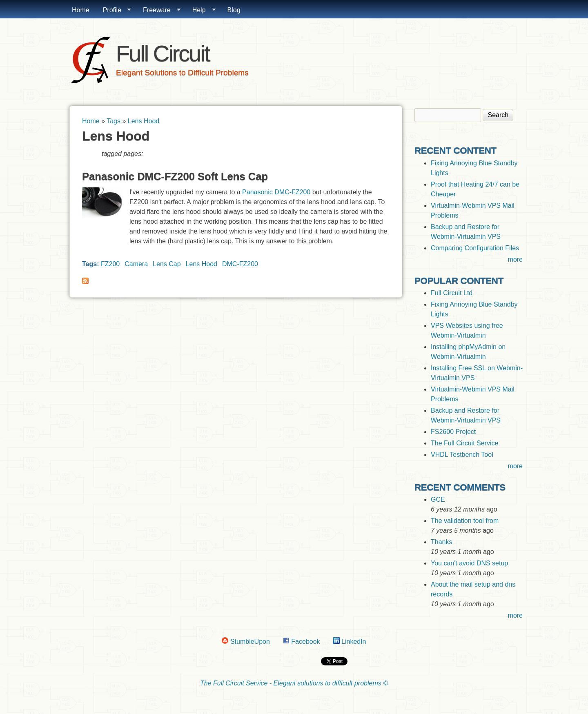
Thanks (441, 542)
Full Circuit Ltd (452, 293)
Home (81, 10)
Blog (234, 10)
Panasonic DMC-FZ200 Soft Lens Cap (175, 176)
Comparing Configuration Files (475, 248)
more (515, 259)
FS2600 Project (453, 432)
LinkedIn (350, 642)
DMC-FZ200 (240, 264)
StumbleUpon (246, 642)
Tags (114, 121)
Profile (114, 10)
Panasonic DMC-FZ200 (276, 192)
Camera (136, 264)
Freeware (158, 10)
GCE (438, 499)
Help (201, 10)
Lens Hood (144, 121)
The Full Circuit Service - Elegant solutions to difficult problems (291, 683)
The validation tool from (465, 521)
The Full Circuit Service (464, 443)
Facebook (302, 642)
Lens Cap (167, 264)
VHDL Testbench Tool (462, 455)
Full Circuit (163, 53)
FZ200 (110, 264)
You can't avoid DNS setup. (471, 563)
